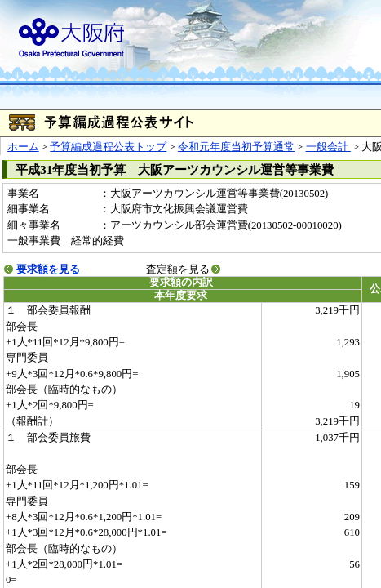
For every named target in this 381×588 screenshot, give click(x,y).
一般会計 (328, 147)
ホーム (23, 147)
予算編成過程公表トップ (108, 147)
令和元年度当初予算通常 (236, 147)
